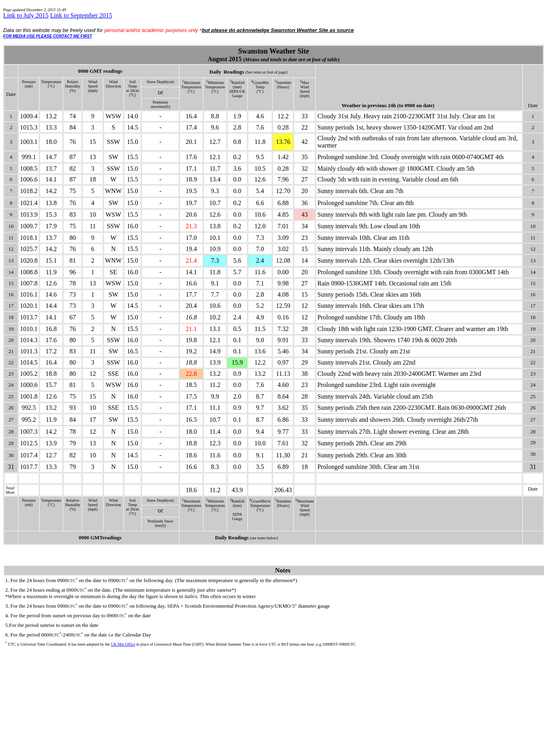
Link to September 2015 (81, 15)
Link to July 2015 (26, 15)
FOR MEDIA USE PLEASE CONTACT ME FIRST (48, 36)
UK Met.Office (123, 644)
